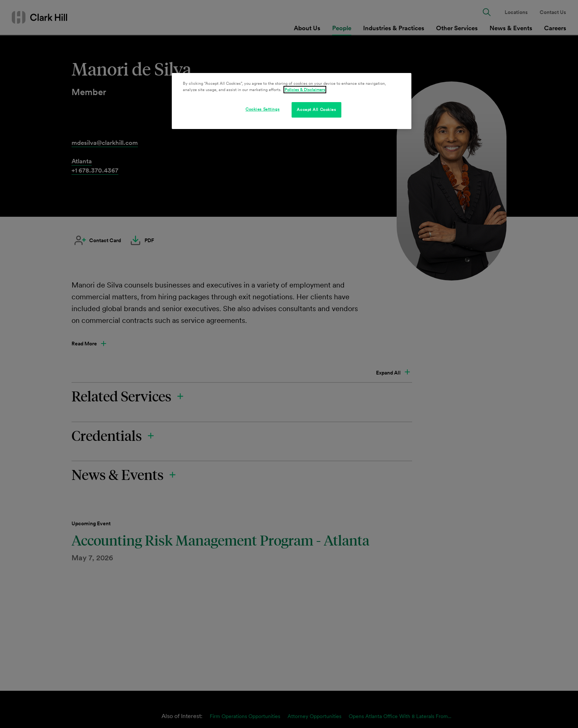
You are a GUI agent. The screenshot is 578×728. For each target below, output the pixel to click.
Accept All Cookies (316, 109)
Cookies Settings (262, 109)
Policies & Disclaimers (305, 90)
